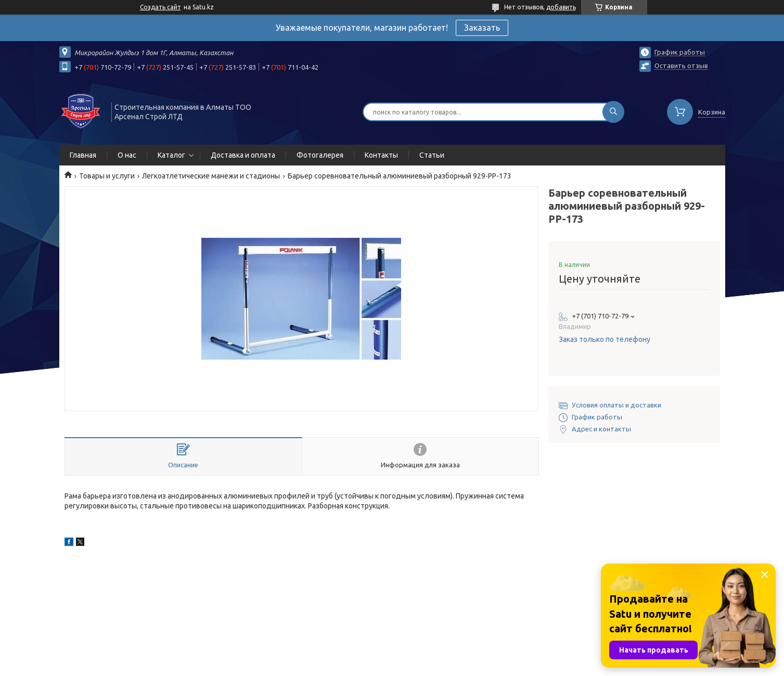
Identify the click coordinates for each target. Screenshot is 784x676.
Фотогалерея (320, 155)
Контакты (381, 155)
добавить (561, 7)
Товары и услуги (107, 176)
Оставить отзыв (681, 66)
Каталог (171, 155)
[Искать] (613, 112)
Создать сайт (160, 7)
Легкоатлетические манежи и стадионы (211, 176)
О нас (127, 155)
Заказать (482, 28)
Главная (83, 155)
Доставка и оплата (243, 155)
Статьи (432, 155)
